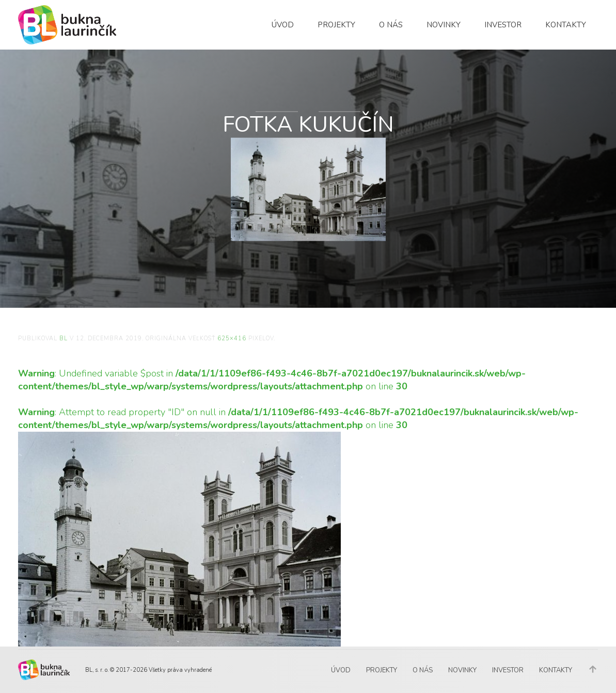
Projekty (336, 25)
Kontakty (566, 25)
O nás (391, 25)
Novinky (444, 25)
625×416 (232, 338)
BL (64, 338)
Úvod (283, 25)
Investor (503, 25)
